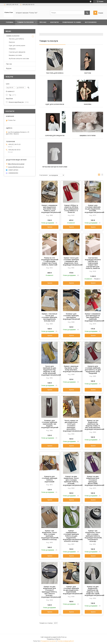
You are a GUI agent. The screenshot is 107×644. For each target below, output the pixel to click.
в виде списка (102, 175)
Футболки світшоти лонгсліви (55, 167)
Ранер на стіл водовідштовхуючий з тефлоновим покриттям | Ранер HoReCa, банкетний (49, 261)
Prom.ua (64, 637)
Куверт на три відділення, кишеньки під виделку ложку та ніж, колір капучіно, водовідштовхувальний (93, 425)
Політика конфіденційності (66, 641)
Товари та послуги (25, 22)
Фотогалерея (91, 22)
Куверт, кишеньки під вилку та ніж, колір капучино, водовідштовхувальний (71, 369)
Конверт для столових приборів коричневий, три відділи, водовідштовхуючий (49, 424)
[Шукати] (87, 13)
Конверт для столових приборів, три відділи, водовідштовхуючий (71, 316)
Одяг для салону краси (55, 104)
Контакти (54, 22)
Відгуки (9, 68)
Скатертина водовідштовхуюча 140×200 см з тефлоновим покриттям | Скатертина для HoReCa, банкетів (93, 263)
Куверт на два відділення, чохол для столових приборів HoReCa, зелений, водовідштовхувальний (71, 481)
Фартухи (88, 73)
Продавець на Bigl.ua (53, 639)
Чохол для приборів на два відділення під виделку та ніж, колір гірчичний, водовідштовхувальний (49, 371)
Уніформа (88, 104)
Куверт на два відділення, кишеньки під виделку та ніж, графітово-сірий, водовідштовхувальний (93, 591)
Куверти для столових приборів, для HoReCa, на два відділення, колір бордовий (93, 370)
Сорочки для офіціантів (55, 136)
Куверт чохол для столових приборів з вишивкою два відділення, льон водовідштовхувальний (71, 261)
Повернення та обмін (72, 22)
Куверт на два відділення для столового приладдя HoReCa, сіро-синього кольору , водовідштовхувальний (49, 592)
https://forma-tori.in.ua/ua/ (16, 164)
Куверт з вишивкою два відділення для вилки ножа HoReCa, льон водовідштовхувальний (49, 209)
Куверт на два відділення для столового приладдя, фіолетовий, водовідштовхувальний (93, 481)
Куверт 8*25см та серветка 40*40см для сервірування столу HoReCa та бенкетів (71, 209)
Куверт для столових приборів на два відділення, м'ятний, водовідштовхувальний (93, 209)
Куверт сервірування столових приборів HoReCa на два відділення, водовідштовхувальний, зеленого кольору (71, 536)
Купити (50, 227)
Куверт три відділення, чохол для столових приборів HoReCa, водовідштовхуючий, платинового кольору (93, 536)
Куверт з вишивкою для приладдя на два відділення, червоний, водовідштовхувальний (93, 317)
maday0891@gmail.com (16, 167)
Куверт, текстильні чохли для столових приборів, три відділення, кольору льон (49, 317)
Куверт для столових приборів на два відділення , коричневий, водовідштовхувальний (71, 590)
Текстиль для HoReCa (55, 73)
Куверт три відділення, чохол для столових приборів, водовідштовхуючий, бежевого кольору (49, 535)
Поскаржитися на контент (48, 641)
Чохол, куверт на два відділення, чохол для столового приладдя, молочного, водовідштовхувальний (71, 426)
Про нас (43, 22)
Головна (10, 22)
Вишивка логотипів (88, 136)
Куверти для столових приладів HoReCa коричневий (50, 479)
